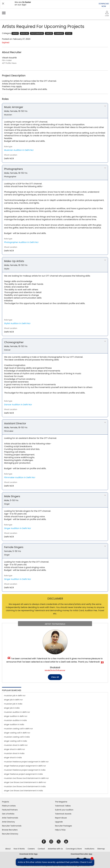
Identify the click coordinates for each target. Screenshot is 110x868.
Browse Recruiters (10, 830)
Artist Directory (8, 822)
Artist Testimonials (10, 818)
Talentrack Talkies (63, 806)
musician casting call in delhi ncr (18, 729)
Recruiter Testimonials (12, 826)
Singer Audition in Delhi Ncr (18, 528)
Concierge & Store (74, 849)
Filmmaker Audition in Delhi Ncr (20, 477)
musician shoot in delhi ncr (16, 745)
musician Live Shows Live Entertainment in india (25, 786)
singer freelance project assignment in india (23, 774)
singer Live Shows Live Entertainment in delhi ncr (25, 782)
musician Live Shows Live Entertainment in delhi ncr (26, 778)
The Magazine (61, 802)
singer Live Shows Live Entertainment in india (23, 791)
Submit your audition (64, 810)
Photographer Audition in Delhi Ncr (21, 242)
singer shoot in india (13, 758)
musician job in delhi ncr (15, 696)
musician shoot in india (14, 753)
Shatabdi (55, 667)
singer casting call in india (15, 741)
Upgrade (59, 822)
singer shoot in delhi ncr (14, 749)
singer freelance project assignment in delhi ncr (25, 766)
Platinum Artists (9, 806)
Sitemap (101, 849)
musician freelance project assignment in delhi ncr (26, 762)
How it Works (19, 849)
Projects (5, 802)
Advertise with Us (55, 849)
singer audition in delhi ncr (16, 716)
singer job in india (12, 708)
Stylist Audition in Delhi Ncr (17, 323)
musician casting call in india (17, 737)
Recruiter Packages (63, 826)
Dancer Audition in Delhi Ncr (18, 405)
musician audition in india (15, 720)
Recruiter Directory (10, 834)
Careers (31, 849)
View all (55, 677)
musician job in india (13, 704)
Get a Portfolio (8, 814)
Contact (41, 849)
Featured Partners (10, 810)
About (8, 849)
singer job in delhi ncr (13, 700)
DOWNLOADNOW (104, 5)
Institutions (90, 849)
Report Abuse (61, 818)
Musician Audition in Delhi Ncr (19, 150)
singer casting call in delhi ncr (17, 733)
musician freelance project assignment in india (25, 770)
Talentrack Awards (63, 814)
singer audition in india (14, 724)
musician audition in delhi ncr (17, 712)
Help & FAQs (60, 830)
